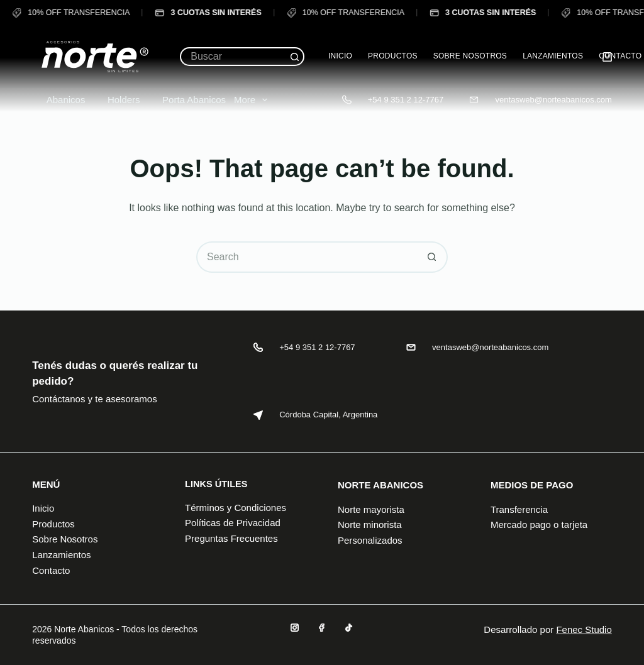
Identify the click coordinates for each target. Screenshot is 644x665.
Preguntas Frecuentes (231, 538)
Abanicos (58, 100)
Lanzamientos (553, 56)
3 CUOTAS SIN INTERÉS (208, 13)
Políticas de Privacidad (233, 523)
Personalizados (370, 540)
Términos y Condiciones (236, 508)
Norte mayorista (371, 509)
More (253, 100)
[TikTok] (349, 628)
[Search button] (295, 57)
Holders (116, 100)
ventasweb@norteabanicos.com (554, 100)
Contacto (620, 56)
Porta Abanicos (187, 100)
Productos (393, 56)
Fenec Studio (584, 629)
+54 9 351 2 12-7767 (406, 100)
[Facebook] (322, 628)
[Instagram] (295, 628)
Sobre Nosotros (470, 56)
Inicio (340, 56)
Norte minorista (370, 525)
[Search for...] (233, 57)
